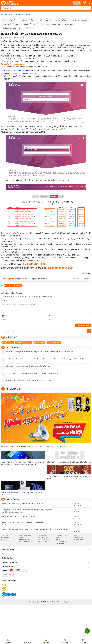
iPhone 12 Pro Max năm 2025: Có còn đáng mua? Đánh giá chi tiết (69, 462)
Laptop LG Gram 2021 (44, 540)
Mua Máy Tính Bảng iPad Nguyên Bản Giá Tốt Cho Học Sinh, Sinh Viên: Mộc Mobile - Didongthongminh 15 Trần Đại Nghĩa (23, 463)
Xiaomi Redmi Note (80, 540)
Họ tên (4, 316)
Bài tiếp (86, 279)
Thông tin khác (46, 554)
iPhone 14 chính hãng (25, 541)
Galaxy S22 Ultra (42, 536)
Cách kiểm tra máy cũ (51, 24)
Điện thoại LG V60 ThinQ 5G (34, 264)
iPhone (76, 536)
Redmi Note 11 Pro (25, 539)
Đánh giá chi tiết (26, 20)
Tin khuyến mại (62, 20)
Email (50, 316)
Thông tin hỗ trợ (46, 558)
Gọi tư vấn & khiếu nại (46, 562)
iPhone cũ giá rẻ (6, 538)
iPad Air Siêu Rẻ (42, 538)
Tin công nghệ (9, 20)
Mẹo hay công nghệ (80, 20)
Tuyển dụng (69, 24)
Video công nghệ (31, 24)
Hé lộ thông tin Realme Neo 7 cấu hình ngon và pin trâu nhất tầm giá (22, 493)
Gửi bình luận (83, 325)
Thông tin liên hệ (46, 550)
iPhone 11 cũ (5, 540)
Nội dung (5, 300)
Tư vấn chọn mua (45, 20)
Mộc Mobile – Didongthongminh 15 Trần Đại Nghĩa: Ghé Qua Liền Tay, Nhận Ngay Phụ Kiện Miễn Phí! (34, 446)
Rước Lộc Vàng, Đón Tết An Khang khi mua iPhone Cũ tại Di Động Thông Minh (69, 477)
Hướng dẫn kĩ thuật (11, 24)
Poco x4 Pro (4, 536)
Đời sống (29, 28)
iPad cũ (58, 539)
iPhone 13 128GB (43, 541)
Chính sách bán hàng (12, 28)
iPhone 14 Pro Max (79, 538)
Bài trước (75, 279)
